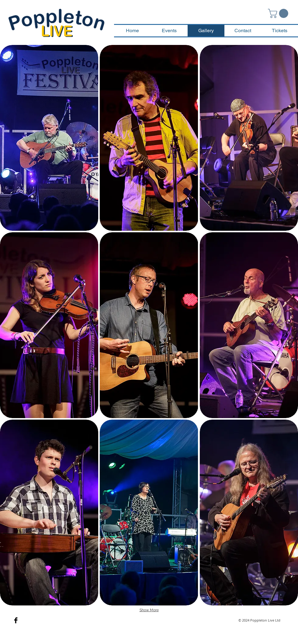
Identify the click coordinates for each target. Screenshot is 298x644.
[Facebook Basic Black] (16, 620)
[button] (279, 13)
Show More (149, 610)
